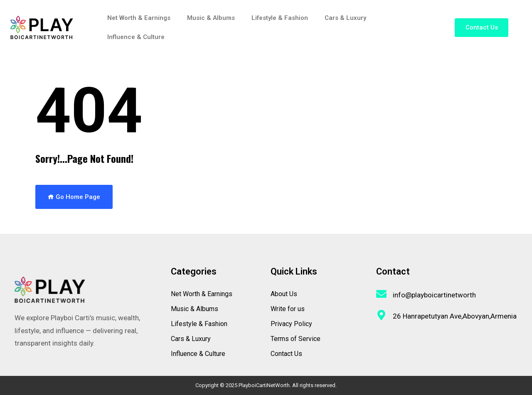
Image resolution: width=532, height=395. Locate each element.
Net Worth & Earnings (139, 18)
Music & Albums (211, 18)
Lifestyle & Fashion (280, 18)
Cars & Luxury (345, 18)
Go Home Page (74, 197)
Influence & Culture (136, 37)
